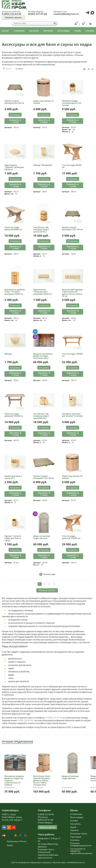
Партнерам (76, 837)
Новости (74, 830)
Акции (73, 827)
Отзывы (74, 821)
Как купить (75, 824)
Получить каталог (47, 590)
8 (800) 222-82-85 (12, 14)
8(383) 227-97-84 (37, 14)
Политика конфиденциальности (81, 844)
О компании (76, 814)
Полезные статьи (79, 834)
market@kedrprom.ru (66, 14)
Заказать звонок (13, 17)
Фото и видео (77, 817)
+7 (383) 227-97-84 (53, 718)
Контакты (75, 840)
